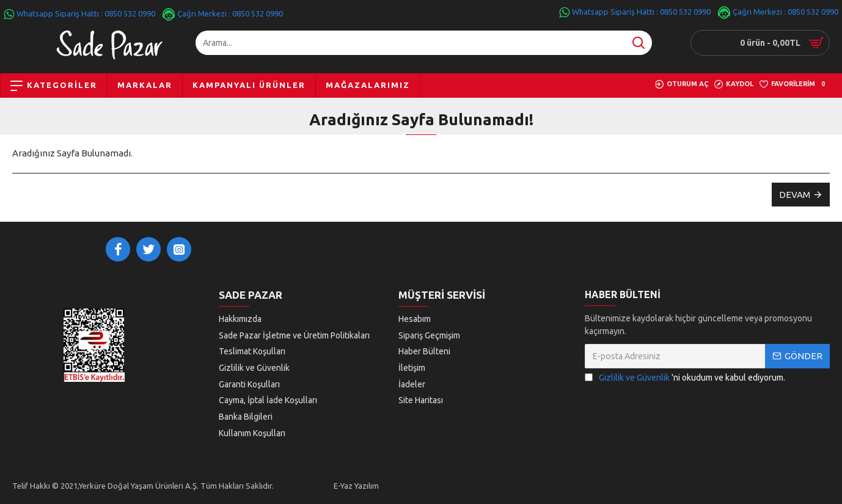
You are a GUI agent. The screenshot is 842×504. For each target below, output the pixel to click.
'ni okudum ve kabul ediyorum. (685, 381)
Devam (795, 195)
